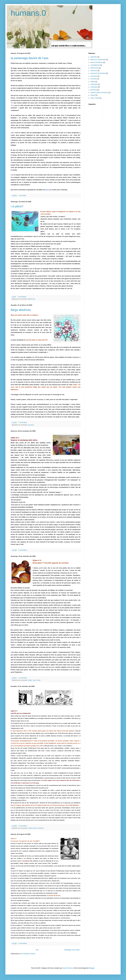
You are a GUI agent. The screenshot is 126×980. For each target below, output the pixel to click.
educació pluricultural (98, 73)
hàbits (30, 680)
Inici (37, 950)
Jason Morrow (68, 968)
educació (94, 71)
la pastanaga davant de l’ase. (30, 58)
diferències (32, 299)
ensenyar (94, 76)
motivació (94, 84)
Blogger (92, 968)
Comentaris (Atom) (28, 954)
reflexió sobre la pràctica (36, 828)
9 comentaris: (23, 550)
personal (31, 425)
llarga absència (21, 310)
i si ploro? (17, 206)
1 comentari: (23, 195)
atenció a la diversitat (98, 60)
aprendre (94, 57)
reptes (93, 95)
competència (95, 65)
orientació (94, 87)
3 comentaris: (23, 943)
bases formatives (97, 62)
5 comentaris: (22, 297)
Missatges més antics (72, 950)
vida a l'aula (37, 680)
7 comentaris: (23, 422)
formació (94, 79)
